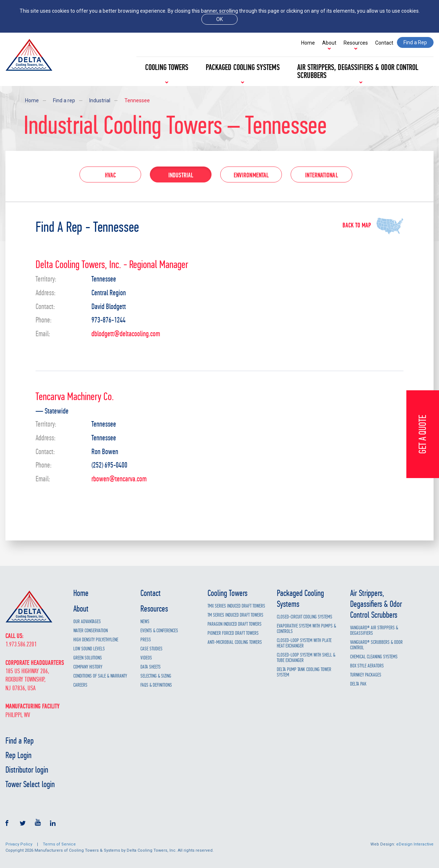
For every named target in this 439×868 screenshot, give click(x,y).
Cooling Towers (167, 67)
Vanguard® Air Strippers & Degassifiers (374, 630)
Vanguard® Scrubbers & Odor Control (376, 645)
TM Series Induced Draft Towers (235, 615)
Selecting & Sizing (156, 676)
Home (308, 43)
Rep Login (19, 755)
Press (146, 640)
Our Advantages (87, 622)
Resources (356, 43)
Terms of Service (59, 844)
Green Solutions (88, 658)
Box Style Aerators (367, 666)
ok (219, 19)
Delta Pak (358, 684)
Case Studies (151, 649)
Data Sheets (151, 667)
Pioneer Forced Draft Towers (233, 633)
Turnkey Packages (366, 675)
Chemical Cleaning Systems (374, 657)
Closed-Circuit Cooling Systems (305, 617)
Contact (384, 43)
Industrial (100, 100)
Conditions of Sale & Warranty (100, 676)
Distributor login (27, 770)
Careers (80, 685)
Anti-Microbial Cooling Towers (235, 642)
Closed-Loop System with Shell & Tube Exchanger (306, 658)
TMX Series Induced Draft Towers (236, 606)
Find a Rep (20, 741)
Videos (146, 658)
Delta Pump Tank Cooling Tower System (304, 672)
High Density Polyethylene (96, 640)
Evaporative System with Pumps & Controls (306, 629)
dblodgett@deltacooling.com (126, 334)
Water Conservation (91, 631)
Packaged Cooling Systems (243, 67)
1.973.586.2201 (21, 644)
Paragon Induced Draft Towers (235, 624)
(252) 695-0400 (109, 466)
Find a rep (64, 100)
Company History (88, 667)
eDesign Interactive (415, 844)
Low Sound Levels (89, 649)
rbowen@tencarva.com (119, 479)
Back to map (357, 226)
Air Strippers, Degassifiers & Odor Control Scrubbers (358, 71)
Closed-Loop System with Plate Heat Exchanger (304, 643)
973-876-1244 (108, 320)
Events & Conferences (159, 631)
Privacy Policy (19, 844)
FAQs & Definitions (156, 685)
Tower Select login (30, 784)
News (145, 622)
